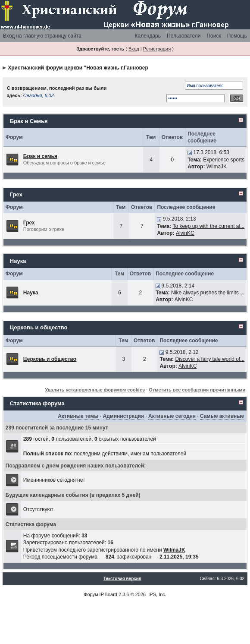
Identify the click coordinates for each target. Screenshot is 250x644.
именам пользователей (158, 454)
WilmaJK (217, 167)
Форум (91, 594)
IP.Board (108, 594)
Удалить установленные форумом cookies (95, 390)
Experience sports (224, 160)
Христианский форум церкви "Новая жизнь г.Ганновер (78, 68)
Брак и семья (40, 156)
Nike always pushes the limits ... (208, 293)
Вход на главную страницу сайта (42, 36)
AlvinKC (185, 233)
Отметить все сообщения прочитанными (197, 390)
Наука (18, 261)
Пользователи (184, 36)
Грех (16, 194)
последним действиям (101, 454)
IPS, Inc (157, 594)
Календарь (148, 36)
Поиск (214, 36)
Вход (134, 49)
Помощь (237, 36)
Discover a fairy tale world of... (210, 359)
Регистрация (157, 49)
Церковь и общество (39, 327)
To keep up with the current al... (208, 226)
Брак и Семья (29, 121)
